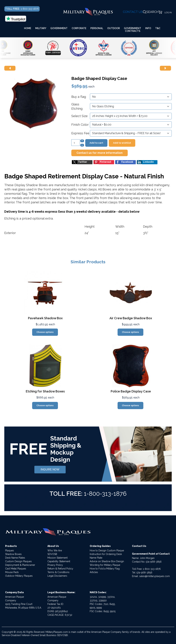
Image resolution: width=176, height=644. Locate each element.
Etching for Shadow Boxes (45, 391)
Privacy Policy (55, 565)
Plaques (10, 550)
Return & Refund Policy (60, 569)
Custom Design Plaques (18, 561)
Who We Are (55, 550)
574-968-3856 (154, 562)
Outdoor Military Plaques (19, 576)
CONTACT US (133, 12)
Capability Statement (59, 561)
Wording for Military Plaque (105, 565)
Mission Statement (57, 558)
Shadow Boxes (13, 554)
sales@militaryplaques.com (155, 576)
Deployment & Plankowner (20, 565)
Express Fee (80, 133)
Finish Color (80, 125)
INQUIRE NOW (50, 469)
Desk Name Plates (15, 558)
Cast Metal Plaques (16, 569)
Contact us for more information (100, 153)
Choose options (45, 332)
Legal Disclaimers (57, 576)
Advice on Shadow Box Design (107, 561)
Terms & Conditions (58, 572)
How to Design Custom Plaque (107, 550)
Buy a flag (79, 97)
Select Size (79, 116)
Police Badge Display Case (131, 391)
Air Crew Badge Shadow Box (131, 318)
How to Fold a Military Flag (105, 569)
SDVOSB (52, 554)
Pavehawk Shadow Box (45, 318)
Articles (94, 572)
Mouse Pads (12, 572)
